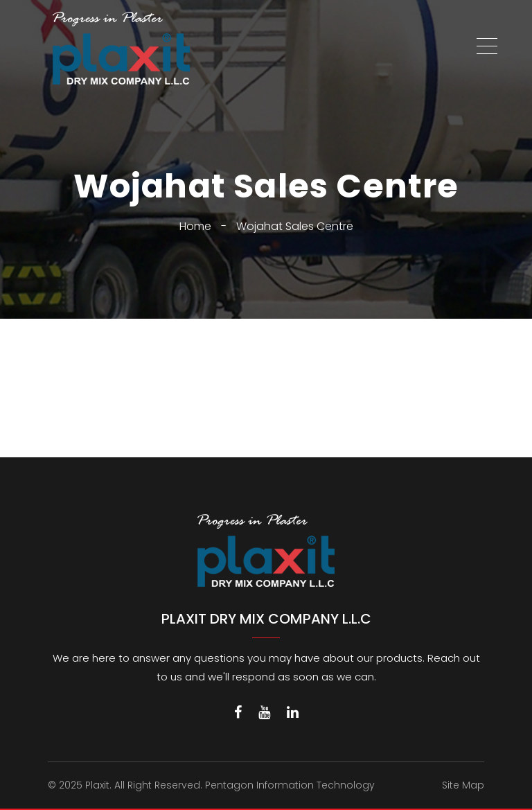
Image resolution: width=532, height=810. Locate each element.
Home (195, 226)
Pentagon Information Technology (290, 785)
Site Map (463, 785)
